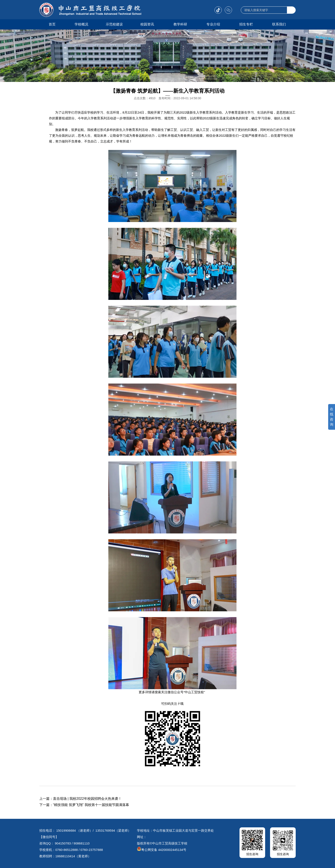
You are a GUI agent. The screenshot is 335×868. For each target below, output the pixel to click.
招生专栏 (246, 24)
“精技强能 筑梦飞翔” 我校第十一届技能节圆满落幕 (91, 805)
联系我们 (279, 24)
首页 (52, 24)
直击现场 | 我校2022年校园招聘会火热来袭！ (87, 799)
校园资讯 (147, 24)
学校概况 (81, 24)
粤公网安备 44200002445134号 (162, 850)
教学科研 (180, 24)
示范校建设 (114, 24)
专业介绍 (213, 24)
